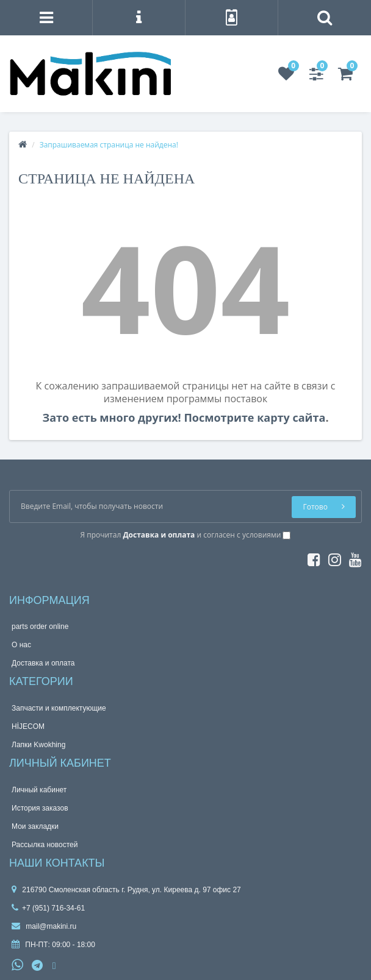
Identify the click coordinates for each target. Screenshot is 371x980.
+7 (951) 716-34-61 (48, 908)
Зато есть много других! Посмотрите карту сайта (184, 417)
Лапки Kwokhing (38, 745)
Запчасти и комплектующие (59, 708)
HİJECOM (28, 726)
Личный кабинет (39, 790)
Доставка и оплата (43, 663)
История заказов (40, 808)
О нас (21, 645)
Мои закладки (35, 826)
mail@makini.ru (44, 926)
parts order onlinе (40, 627)
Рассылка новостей (45, 845)
